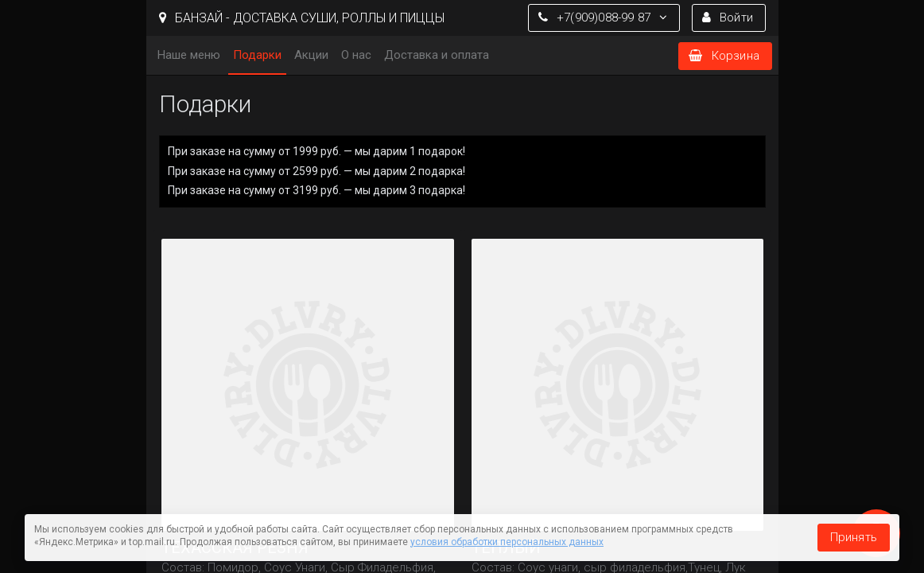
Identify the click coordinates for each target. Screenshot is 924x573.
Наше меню (189, 55)
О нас (356, 55)
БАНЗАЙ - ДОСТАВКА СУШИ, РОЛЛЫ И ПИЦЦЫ (302, 18)
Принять (854, 537)
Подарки (257, 55)
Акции (311, 55)
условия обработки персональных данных (507, 542)
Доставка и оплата (437, 55)
